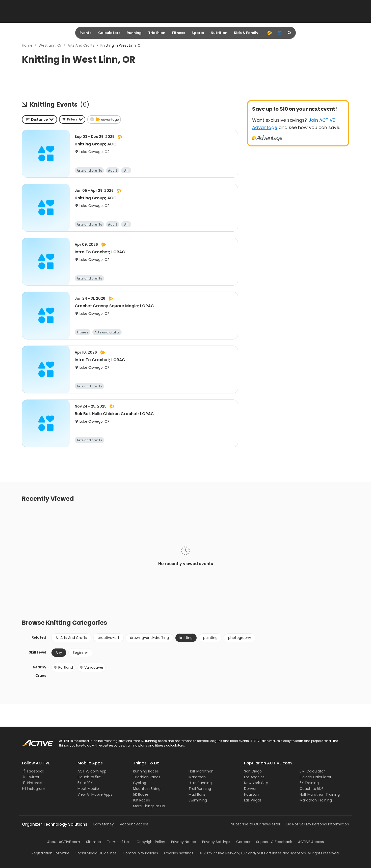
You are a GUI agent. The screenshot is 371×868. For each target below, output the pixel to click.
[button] (72, 119)
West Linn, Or (50, 45)
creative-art (109, 638)
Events (86, 33)
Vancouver (91, 667)
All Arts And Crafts (71, 638)
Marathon (197, 777)
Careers (243, 842)
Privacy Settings (216, 842)
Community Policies (140, 853)
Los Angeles (254, 777)
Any (59, 653)
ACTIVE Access (311, 842)
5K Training (309, 783)
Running (134, 33)
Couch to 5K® (89, 777)
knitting (186, 638)
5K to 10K (85, 783)
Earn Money (104, 824)
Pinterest (35, 783)
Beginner (80, 653)
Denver (250, 789)
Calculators (109, 33)
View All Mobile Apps (95, 794)
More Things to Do (149, 806)
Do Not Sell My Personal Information (318, 824)
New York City (256, 783)
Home (27, 45)
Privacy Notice (184, 842)
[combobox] (39, 119)
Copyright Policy (151, 842)
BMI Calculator (312, 771)
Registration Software (50, 853)
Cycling (140, 783)
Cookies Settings (179, 853)
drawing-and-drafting (149, 638)
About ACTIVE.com (64, 842)
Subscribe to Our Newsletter (256, 824)
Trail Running (200, 789)
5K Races (141, 794)
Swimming (198, 800)
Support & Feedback (274, 842)
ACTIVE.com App (92, 771)
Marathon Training (316, 800)
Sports (198, 33)
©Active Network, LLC (223, 853)
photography (240, 638)
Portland (63, 667)
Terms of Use (119, 842)
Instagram (36, 789)
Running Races (146, 771)
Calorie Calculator (315, 777)
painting (210, 638)
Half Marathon (201, 771)
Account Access (134, 824)
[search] (290, 33)
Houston (251, 794)
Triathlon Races (147, 777)
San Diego (253, 771)
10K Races (141, 800)
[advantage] (270, 33)
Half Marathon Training (320, 794)
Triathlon (157, 33)
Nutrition (219, 33)
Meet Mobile (88, 789)
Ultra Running (200, 783)
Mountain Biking (147, 789)
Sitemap (94, 842)
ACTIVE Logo (33, 741)
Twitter (33, 777)
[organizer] (280, 33)
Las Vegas (253, 800)
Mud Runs (197, 794)
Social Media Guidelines (96, 853)
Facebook (36, 771)
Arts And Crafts (81, 45)
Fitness (179, 33)
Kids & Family (246, 33)
